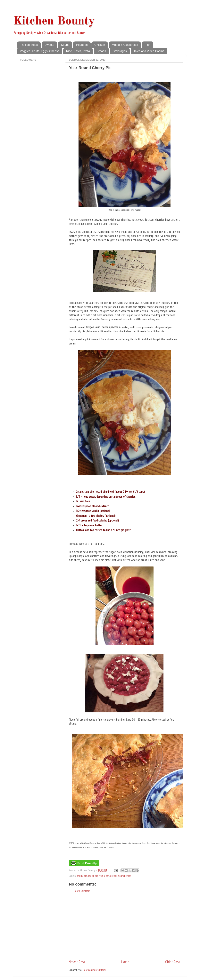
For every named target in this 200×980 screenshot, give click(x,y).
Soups (65, 45)
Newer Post (77, 962)
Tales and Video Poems (149, 51)
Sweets (49, 45)
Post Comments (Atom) (94, 970)
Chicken (100, 45)
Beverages (120, 51)
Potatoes (82, 45)
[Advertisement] (124, 930)
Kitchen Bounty (54, 21)
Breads (101, 51)
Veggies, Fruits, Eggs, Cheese (40, 51)
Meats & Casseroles (125, 45)
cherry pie (82, 876)
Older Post (173, 962)
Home (125, 962)
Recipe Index (29, 45)
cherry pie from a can (99, 876)
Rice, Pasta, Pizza (78, 51)
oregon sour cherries (121, 876)
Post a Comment (82, 891)
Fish (147, 45)
